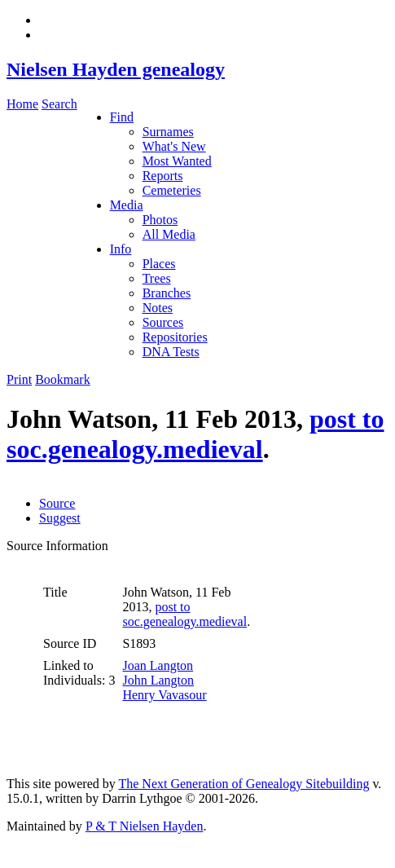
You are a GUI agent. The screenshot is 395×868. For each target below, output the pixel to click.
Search (59, 104)
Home (22, 104)
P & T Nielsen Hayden (145, 826)
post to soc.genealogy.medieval (195, 434)
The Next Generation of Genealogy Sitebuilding (244, 784)
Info (121, 249)
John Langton (158, 680)
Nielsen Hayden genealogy (116, 69)
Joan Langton (158, 665)
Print (19, 379)
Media (127, 205)
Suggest (60, 518)
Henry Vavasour (164, 695)
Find (122, 117)
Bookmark (63, 379)
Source (57, 503)
